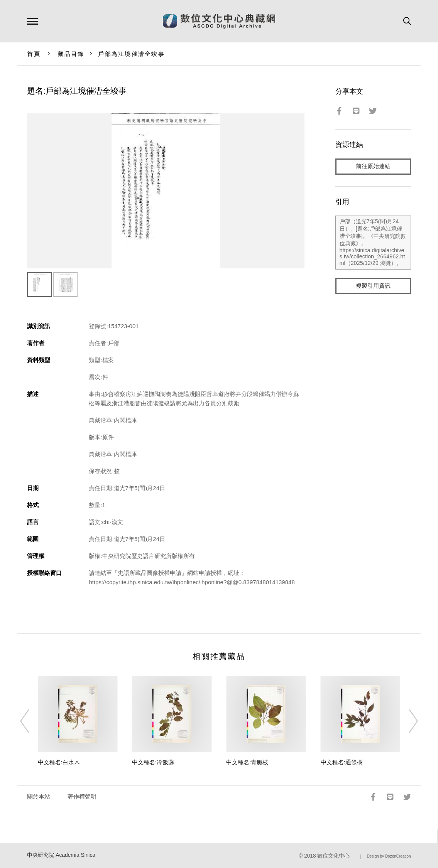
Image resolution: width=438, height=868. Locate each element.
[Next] (406, 721)
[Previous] (32, 721)
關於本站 (39, 796)
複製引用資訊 (373, 286)
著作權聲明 (82, 796)
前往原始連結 (373, 166)
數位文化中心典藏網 (219, 21)
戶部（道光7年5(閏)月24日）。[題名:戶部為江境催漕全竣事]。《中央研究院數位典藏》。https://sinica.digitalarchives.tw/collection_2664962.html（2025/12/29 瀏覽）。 (373, 243)
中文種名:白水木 (59, 762)
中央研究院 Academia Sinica (61, 855)
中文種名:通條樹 (342, 762)
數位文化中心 (333, 856)
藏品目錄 (71, 54)
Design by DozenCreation (389, 856)
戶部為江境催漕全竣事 (131, 54)
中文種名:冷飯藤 (153, 762)
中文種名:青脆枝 (247, 762)
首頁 (34, 54)
